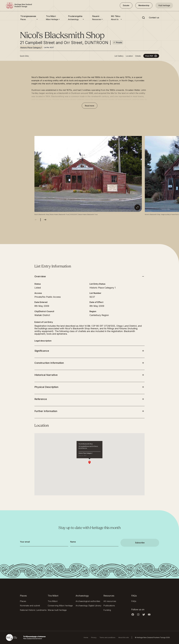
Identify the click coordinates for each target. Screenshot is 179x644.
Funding (107, 610)
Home (86, 637)
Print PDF (151, 56)
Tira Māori (53, 601)
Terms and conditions (107, 637)
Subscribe (140, 543)
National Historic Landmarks (33, 610)
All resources (110, 601)
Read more (90, 106)
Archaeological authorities (88, 601)
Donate (126, 5)
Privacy (94, 637)
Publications (109, 606)
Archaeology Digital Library (88, 606)
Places (23, 601)
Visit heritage (164, 5)
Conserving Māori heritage (60, 606)
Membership (144, 5)
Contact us (154, 18)
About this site (124, 637)
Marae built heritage (57, 610)
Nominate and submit (30, 606)
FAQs (134, 601)
